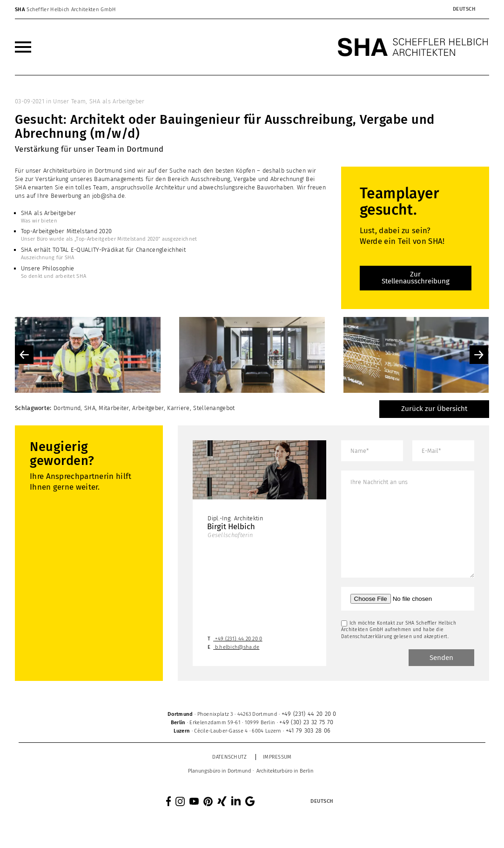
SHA (90, 408)
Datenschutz (229, 757)
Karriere (178, 408)
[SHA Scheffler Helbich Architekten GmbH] (413, 47)
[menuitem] (23, 47)
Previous (24, 355)
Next (479, 355)
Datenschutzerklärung (367, 636)
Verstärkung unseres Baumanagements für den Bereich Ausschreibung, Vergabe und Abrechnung (169, 179)
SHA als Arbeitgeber (117, 101)
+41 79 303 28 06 (308, 730)
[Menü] (23, 47)
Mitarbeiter (114, 408)
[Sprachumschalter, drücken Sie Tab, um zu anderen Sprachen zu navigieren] (464, 9)
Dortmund (67, 408)
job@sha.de (108, 196)
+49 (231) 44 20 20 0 (239, 639)
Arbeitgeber (148, 408)
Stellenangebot (214, 408)
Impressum (277, 757)
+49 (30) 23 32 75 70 (306, 722)
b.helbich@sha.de (237, 647)
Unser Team (69, 101)
